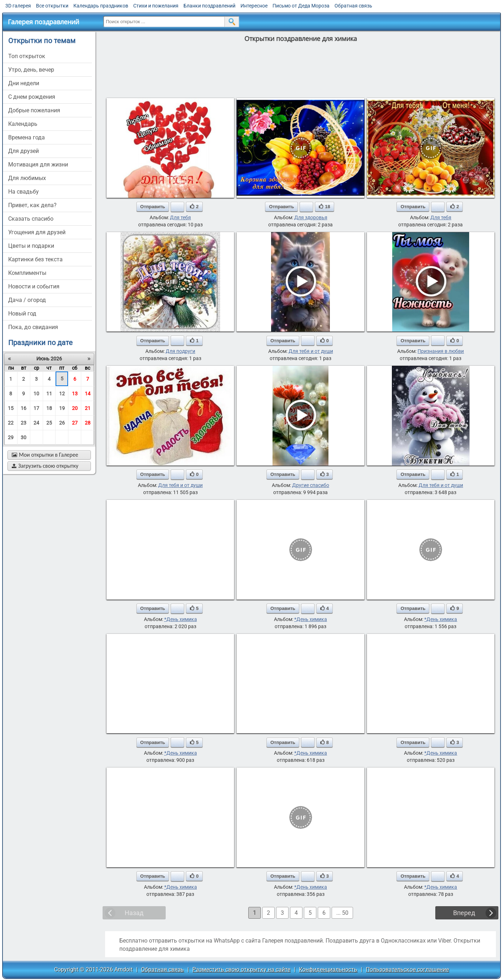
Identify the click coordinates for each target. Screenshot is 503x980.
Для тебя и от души (311, 351)
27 (75, 423)
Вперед (464, 913)
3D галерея (18, 6)
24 (36, 423)
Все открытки (52, 6)
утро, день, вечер (31, 70)
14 (88, 394)
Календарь (23, 124)
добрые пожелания (34, 110)
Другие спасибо (311, 485)
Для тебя (180, 217)
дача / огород (27, 300)
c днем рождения (32, 97)
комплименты (27, 273)
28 (88, 423)
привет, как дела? (32, 205)
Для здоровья (311, 217)
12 (62, 394)
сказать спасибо (31, 219)
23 (24, 423)
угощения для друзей (37, 232)
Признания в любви (441, 351)
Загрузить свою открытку (45, 466)
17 (36, 408)
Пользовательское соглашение (407, 969)
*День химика (181, 619)
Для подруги (180, 351)
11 (49, 394)
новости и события (34, 286)
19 (62, 408)
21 (88, 408)
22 (11, 423)
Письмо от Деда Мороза (301, 6)
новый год (22, 314)
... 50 (342, 913)
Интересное (254, 6)
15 (11, 408)
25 (49, 423)
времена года (27, 137)
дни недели (24, 83)
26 (62, 423)
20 (75, 408)
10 (36, 394)
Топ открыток (27, 56)
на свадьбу (24, 192)
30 (24, 437)
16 (24, 408)
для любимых (27, 178)
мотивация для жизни (38, 165)
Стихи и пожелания (156, 6)
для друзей (24, 151)
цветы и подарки (31, 246)
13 (75, 394)
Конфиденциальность (328, 969)
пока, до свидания (33, 327)
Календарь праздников (101, 6)
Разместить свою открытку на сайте (241, 969)
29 (11, 437)
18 (49, 408)
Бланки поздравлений (209, 6)
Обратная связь (353, 6)
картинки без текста (35, 259)
